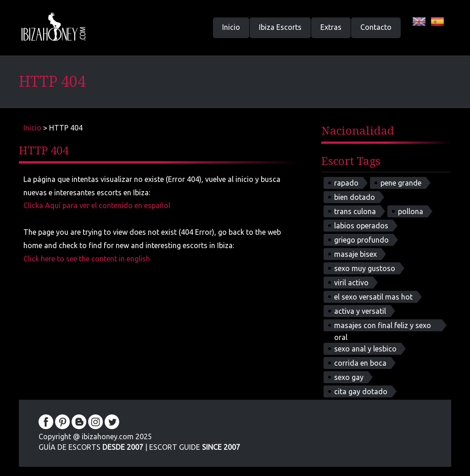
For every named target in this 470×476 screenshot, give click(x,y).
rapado (346, 183)
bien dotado (355, 197)
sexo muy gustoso (365, 268)
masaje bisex (355, 254)
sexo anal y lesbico (365, 349)
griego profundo (361, 240)
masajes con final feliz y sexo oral (383, 326)
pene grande (401, 183)
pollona (411, 211)
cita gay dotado (361, 391)
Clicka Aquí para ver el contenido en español (97, 205)
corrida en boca (360, 363)
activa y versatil (360, 311)
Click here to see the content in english (87, 259)
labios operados (361, 226)
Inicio (231, 27)
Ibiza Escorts (280, 27)
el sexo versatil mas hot (373, 297)
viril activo (351, 283)
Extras (331, 27)
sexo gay (349, 377)
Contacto (376, 27)
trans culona (355, 211)
